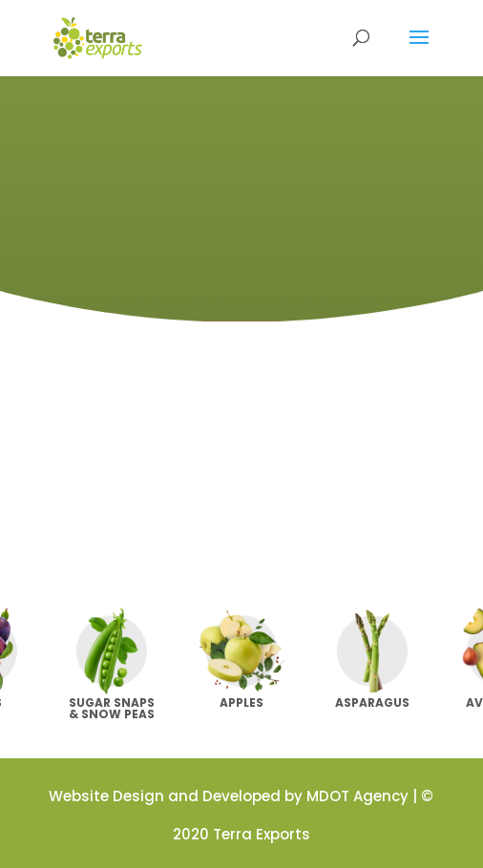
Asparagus (372, 703)
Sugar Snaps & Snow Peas (112, 708)
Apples (241, 703)
